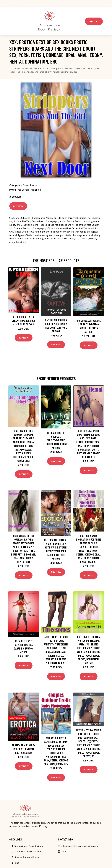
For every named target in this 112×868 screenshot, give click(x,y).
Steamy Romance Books (27, 857)
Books (26, 185)
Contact (94, 21)
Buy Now (18, 206)
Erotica (34, 185)
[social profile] (22, 4)
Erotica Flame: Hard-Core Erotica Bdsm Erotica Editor (23, 749)
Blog (17, 863)
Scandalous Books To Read (28, 852)
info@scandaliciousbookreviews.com (86, 4)
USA (66, 4)
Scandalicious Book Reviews (29, 846)
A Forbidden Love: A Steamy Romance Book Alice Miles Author (24, 321)
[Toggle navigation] (13, 21)
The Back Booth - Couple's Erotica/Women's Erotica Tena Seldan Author (56, 440)
